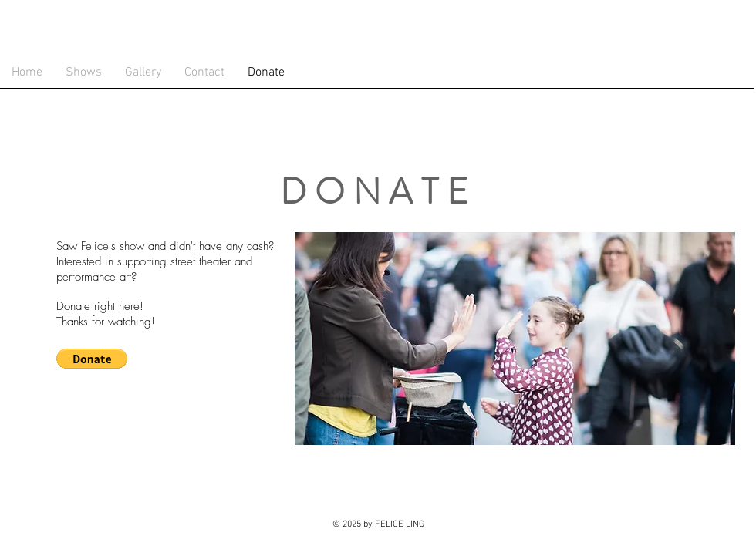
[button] (92, 359)
